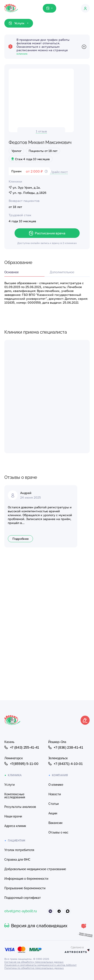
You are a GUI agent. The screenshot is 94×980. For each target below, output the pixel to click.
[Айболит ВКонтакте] (50, 911)
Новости (55, 794)
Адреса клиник (15, 826)
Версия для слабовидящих (36, 926)
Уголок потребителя (19, 850)
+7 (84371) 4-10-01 (65, 764)
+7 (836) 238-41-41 (66, 747)
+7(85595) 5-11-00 (21, 764)
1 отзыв (41, 131)
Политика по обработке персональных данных (34, 968)
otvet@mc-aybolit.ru (21, 911)
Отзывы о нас (58, 832)
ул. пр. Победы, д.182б (27, 193)
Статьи (54, 804)
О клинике (56, 785)
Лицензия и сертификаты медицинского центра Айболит (40, 965)
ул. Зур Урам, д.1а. (25, 187)
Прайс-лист (59, 172)
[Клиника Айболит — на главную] (11, 4)
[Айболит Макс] (68, 911)
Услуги (9, 785)
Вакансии (55, 823)
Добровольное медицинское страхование (35, 869)
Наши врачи (13, 816)
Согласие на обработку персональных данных (34, 962)
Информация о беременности (26, 879)
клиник (22, 54)
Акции (53, 813)
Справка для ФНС (17, 860)
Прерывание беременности (25, 888)
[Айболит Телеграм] (59, 911)
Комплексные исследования (15, 796)
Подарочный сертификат (23, 898)
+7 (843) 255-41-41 (22, 747)
